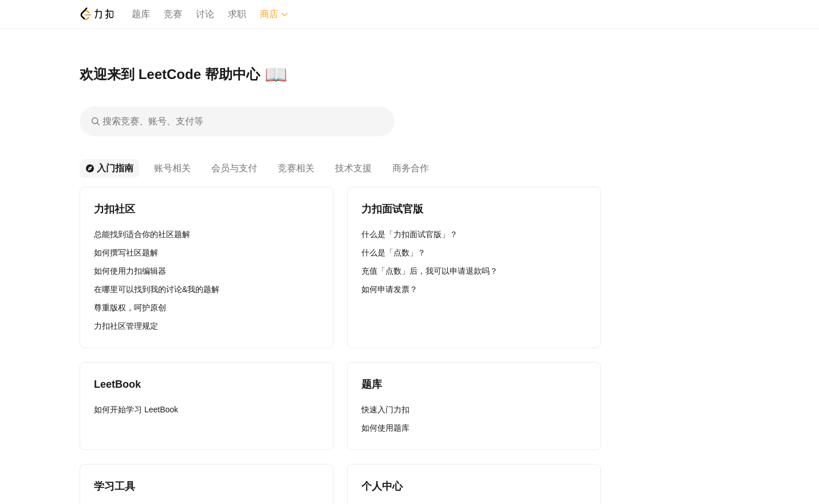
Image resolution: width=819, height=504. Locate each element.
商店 (274, 14)
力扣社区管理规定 (126, 326)
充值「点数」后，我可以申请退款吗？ (430, 271)
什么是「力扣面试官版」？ (409, 234)
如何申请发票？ (389, 289)
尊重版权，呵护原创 (130, 308)
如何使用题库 (385, 428)
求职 (237, 14)
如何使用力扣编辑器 (130, 271)
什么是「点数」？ (393, 253)
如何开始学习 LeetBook (136, 409)
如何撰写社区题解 (126, 253)
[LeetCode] (97, 14)
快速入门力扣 (385, 409)
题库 (141, 14)
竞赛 (173, 14)
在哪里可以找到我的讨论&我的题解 (157, 289)
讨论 (205, 14)
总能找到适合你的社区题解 (142, 234)
